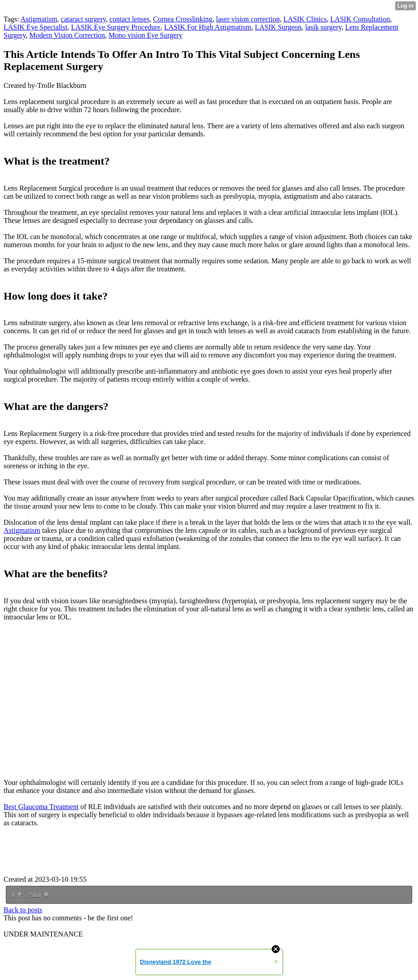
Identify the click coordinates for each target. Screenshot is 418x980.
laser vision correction (248, 19)
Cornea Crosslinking (183, 19)
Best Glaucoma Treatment (41, 807)
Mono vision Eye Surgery (146, 35)
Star (39, 895)
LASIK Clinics (305, 19)
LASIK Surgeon (278, 27)
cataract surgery (83, 19)
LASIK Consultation (360, 19)
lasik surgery (323, 27)
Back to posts (23, 910)
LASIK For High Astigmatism (207, 27)
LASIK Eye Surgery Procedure (116, 27)
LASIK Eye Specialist (35, 27)
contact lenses (130, 19)
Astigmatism (39, 19)
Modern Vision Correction (67, 35)
